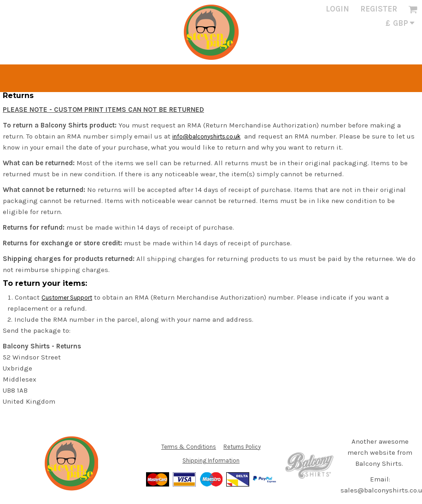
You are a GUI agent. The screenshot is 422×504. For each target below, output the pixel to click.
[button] (413, 9)
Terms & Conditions (189, 447)
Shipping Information (211, 461)
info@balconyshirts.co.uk (206, 136)
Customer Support (67, 298)
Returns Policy (242, 447)
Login (337, 9)
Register (379, 9)
